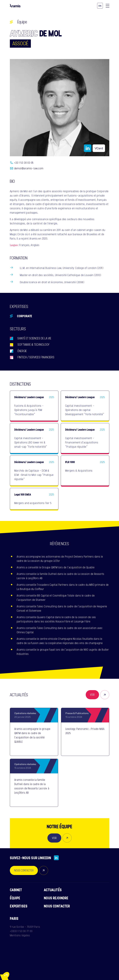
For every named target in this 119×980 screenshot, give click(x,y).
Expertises (19, 906)
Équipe (22, 22)
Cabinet (16, 890)
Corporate (25, 316)
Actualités (53, 890)
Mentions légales (20, 935)
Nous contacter (57, 906)
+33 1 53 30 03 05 (24, 163)
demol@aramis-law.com (29, 168)
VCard (99, 148)
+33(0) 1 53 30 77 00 (21, 931)
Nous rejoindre (56, 898)
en (100, 6)
